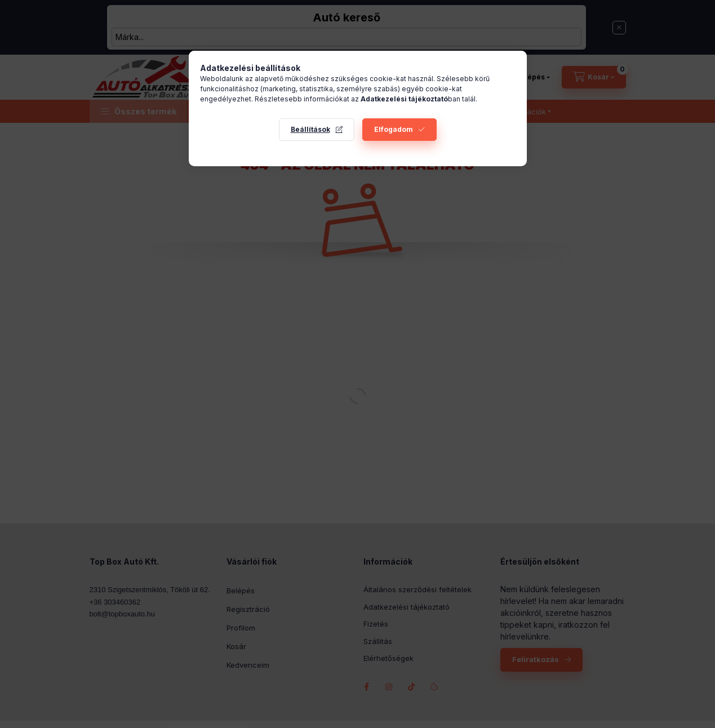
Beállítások (310, 129)
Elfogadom (394, 129)
